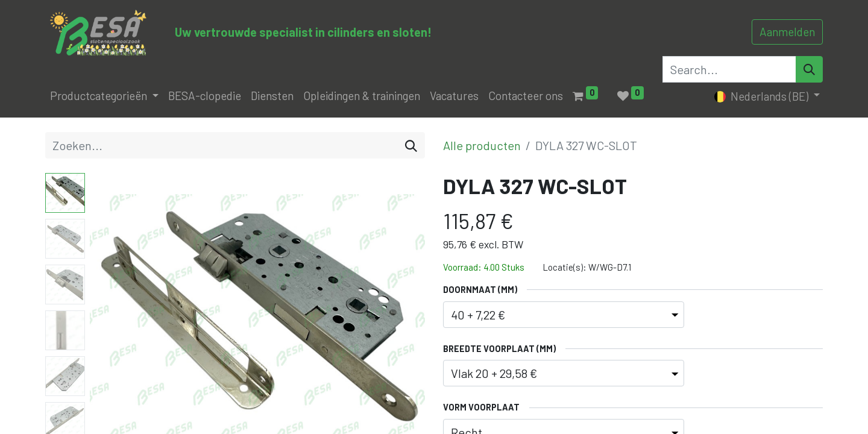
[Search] (809, 69)
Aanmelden (787, 32)
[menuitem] (205, 96)
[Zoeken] (411, 145)
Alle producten (482, 145)
